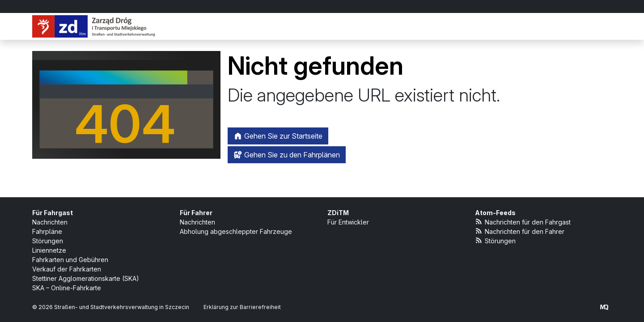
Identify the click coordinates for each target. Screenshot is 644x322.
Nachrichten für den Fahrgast (523, 222)
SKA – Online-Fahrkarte (67, 288)
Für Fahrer (196, 213)
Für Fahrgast (53, 213)
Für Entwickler (348, 222)
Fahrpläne (47, 231)
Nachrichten (50, 222)
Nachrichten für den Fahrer (520, 231)
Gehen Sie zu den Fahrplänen (287, 155)
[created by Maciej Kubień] (604, 307)
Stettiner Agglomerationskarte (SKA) (86, 278)
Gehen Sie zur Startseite (278, 136)
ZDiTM (338, 213)
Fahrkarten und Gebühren (70, 260)
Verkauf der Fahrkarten (67, 269)
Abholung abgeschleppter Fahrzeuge (236, 231)
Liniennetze (49, 250)
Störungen (48, 241)
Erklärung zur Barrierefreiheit (242, 307)
